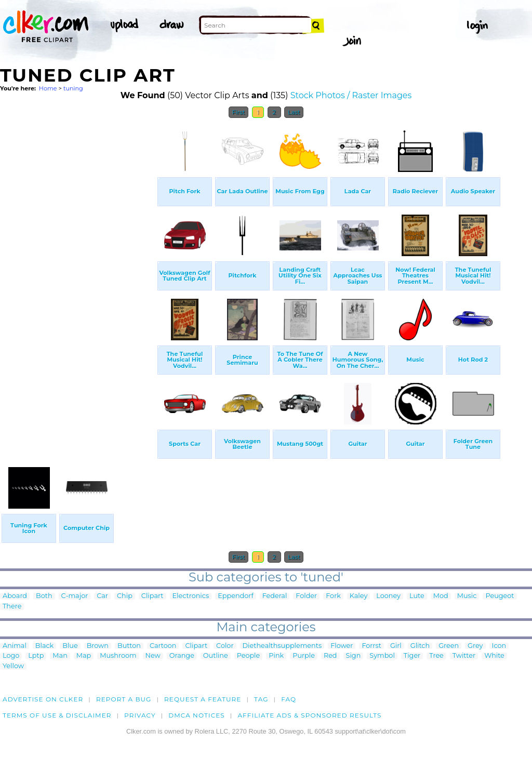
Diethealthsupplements (282, 646)
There (12, 607)
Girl (396, 646)
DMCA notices (197, 715)
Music (467, 596)
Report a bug (124, 699)
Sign (354, 656)
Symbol (382, 656)
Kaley (359, 596)
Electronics (191, 596)
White (494, 656)
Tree (436, 656)
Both (44, 596)
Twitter (464, 656)
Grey (475, 646)
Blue (70, 646)
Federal (275, 596)
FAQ (289, 699)
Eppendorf (235, 596)
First (239, 112)
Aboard (15, 596)
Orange (182, 656)
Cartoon (163, 646)
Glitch (420, 646)
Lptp (36, 656)
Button (129, 646)
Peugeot (500, 596)
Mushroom (118, 656)
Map (84, 656)
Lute (417, 596)
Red (330, 656)
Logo (11, 656)
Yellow (13, 666)
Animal (15, 646)
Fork (333, 596)
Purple (304, 656)
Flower (342, 646)
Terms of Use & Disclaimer (57, 715)
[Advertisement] (78, 280)
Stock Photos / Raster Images (351, 95)
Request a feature (203, 699)
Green (449, 646)
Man (60, 656)
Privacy (140, 715)
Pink (276, 656)
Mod (441, 596)
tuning (73, 88)
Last (294, 112)
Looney (388, 596)
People (249, 656)
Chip (125, 596)
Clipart (152, 596)
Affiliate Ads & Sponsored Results (309, 715)
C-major (75, 596)
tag (261, 699)
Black (44, 646)
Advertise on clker (43, 699)
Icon (499, 646)
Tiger (412, 656)
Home (48, 88)
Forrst (371, 646)
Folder (306, 596)
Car (102, 596)
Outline (216, 656)
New (153, 656)
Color (225, 646)
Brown (98, 646)
